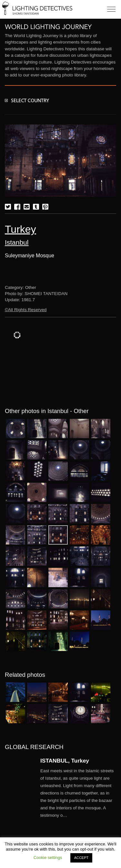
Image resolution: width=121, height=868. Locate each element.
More (78, 793)
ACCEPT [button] (81, 858)
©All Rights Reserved (26, 310)
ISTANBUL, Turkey (65, 761)
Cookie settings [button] (48, 858)
